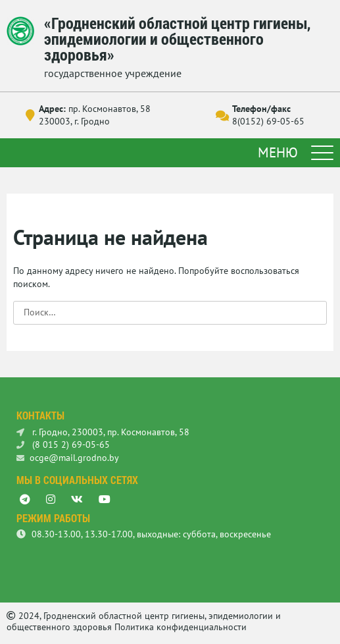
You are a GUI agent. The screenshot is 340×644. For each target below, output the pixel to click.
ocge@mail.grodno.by (68, 458)
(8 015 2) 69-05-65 (63, 444)
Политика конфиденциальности (181, 627)
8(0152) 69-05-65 (268, 121)
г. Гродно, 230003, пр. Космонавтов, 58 (103, 432)
